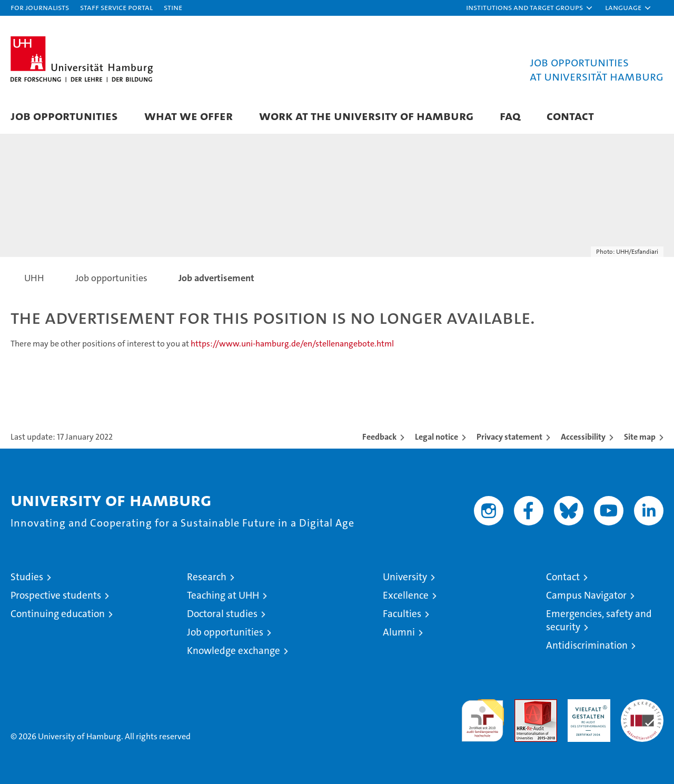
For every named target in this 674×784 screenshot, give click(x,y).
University (405, 577)
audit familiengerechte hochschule (483, 716)
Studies (27, 577)
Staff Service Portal (116, 7)
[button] (530, 8)
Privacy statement (509, 437)
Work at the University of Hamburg (366, 116)
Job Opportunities (64, 116)
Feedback (379, 437)
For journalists (40, 7)
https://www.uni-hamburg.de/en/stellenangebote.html (292, 344)
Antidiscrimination (587, 645)
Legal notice (437, 437)
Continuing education (58, 614)
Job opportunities (225, 632)
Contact (570, 116)
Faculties (402, 614)
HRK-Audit (586, 705)
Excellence (406, 595)
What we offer (189, 116)
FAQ (510, 116)
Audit (524, 705)
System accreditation (642, 710)
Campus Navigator (586, 595)
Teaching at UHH (223, 595)
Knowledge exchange (234, 651)
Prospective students (56, 595)
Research (207, 577)
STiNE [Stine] (173, 7)
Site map (640, 437)
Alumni (399, 632)
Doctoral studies (222, 614)
